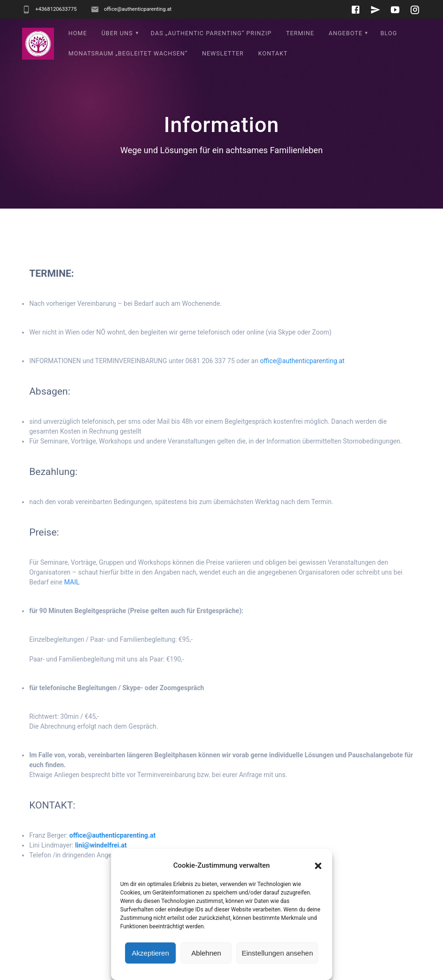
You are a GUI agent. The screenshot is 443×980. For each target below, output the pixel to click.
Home (78, 33)
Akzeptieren (151, 953)
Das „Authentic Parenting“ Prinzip (211, 33)
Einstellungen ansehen (277, 953)
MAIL (72, 582)
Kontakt (273, 53)
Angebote (346, 33)
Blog (389, 33)
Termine (300, 33)
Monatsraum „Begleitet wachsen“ (128, 53)
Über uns (117, 33)
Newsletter (223, 53)
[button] (318, 866)
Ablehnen (206, 953)
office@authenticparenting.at (302, 361)
